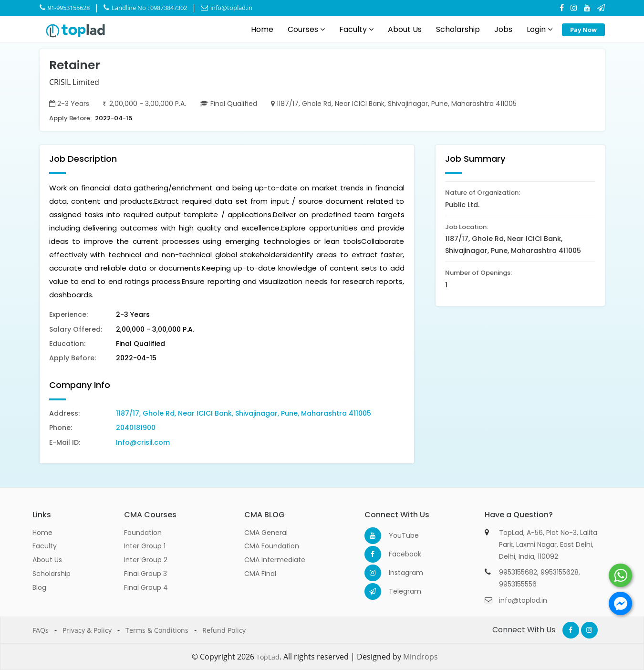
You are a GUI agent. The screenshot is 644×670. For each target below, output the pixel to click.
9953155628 (560, 572)
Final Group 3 (145, 574)
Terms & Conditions (157, 630)
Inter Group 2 (146, 560)
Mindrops (421, 657)
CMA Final (260, 574)
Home (262, 29)
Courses (306, 29)
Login (540, 29)
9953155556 (518, 584)
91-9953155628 (65, 8)
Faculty (356, 29)
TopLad (268, 657)
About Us (405, 29)
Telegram (397, 591)
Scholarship (458, 29)
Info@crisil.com (143, 442)
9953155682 (518, 572)
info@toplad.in (227, 8)
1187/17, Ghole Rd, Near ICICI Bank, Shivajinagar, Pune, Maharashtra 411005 (244, 413)
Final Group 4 (146, 587)
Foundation (143, 533)
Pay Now (583, 30)
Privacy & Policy (87, 630)
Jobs (503, 29)
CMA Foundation (272, 546)
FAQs (41, 630)
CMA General (266, 533)
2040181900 (136, 428)
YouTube (397, 535)
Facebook (397, 554)
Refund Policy (224, 630)
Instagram (397, 573)
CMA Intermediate (275, 560)
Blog (39, 587)
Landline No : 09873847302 (145, 8)
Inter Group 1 (145, 546)
